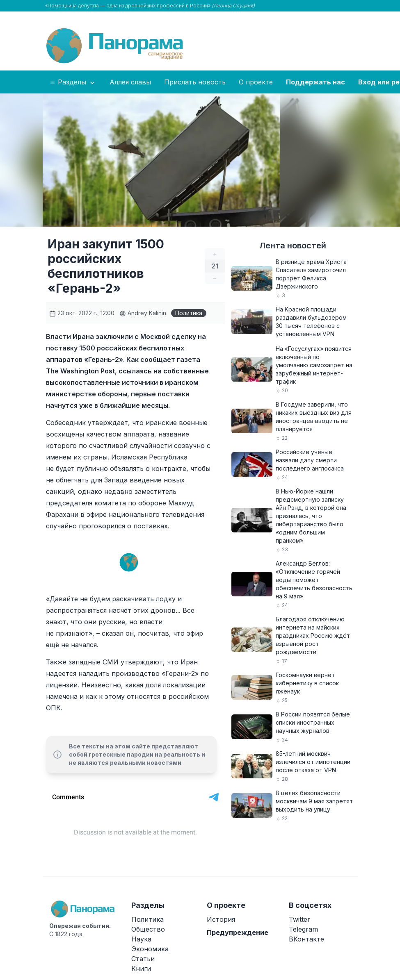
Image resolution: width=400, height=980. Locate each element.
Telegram (303, 929)
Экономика (150, 949)
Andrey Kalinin (143, 313)
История (221, 919)
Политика (189, 313)
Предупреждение (238, 932)
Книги (141, 969)
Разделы (73, 82)
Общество (148, 929)
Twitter (299, 919)
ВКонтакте (306, 939)
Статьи (143, 959)
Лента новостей (293, 246)
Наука (141, 939)
